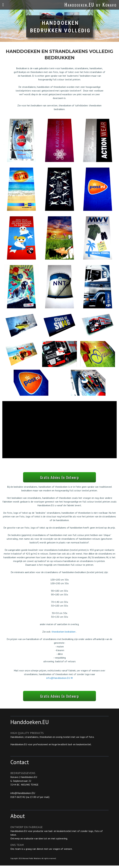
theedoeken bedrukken (64, 633)
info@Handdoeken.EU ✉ (59, 679)
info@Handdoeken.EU (23, 796)
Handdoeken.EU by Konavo (91, 5)
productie (38, 833)
